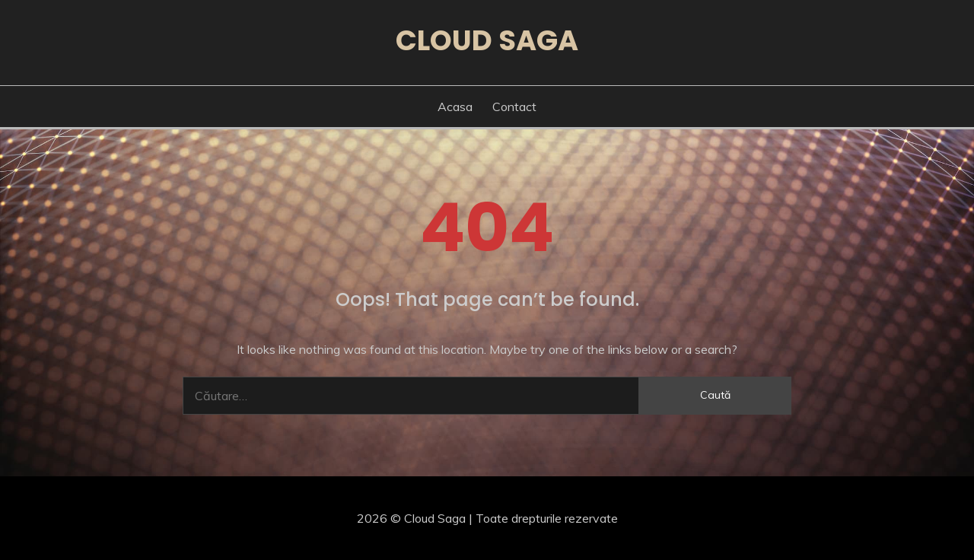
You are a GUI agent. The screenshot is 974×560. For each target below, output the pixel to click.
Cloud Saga (487, 40)
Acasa (455, 107)
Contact (514, 107)
